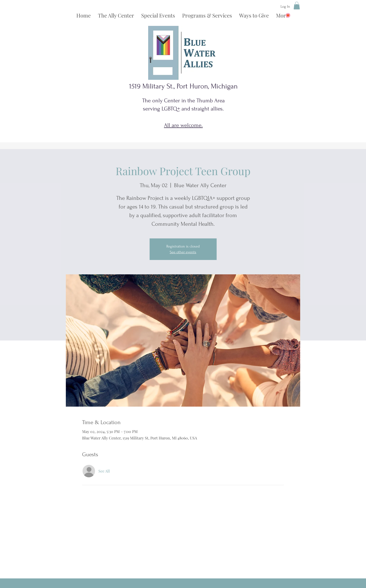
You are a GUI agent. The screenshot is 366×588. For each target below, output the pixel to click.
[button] (297, 6)
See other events (183, 252)
